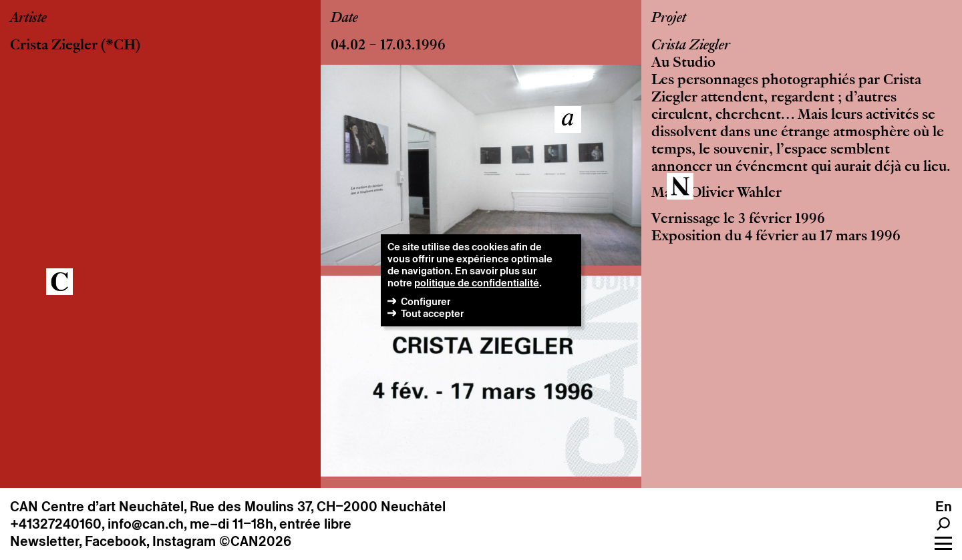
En (944, 507)
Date (344, 19)
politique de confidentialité (477, 283)
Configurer (426, 301)
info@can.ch (146, 524)
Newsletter (44, 541)
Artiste (28, 19)
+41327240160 (56, 524)
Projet (669, 19)
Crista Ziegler (54, 46)
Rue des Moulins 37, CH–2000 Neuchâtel (318, 507)
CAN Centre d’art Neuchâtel (97, 507)
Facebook (116, 541)
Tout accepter (432, 313)
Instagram (184, 541)
